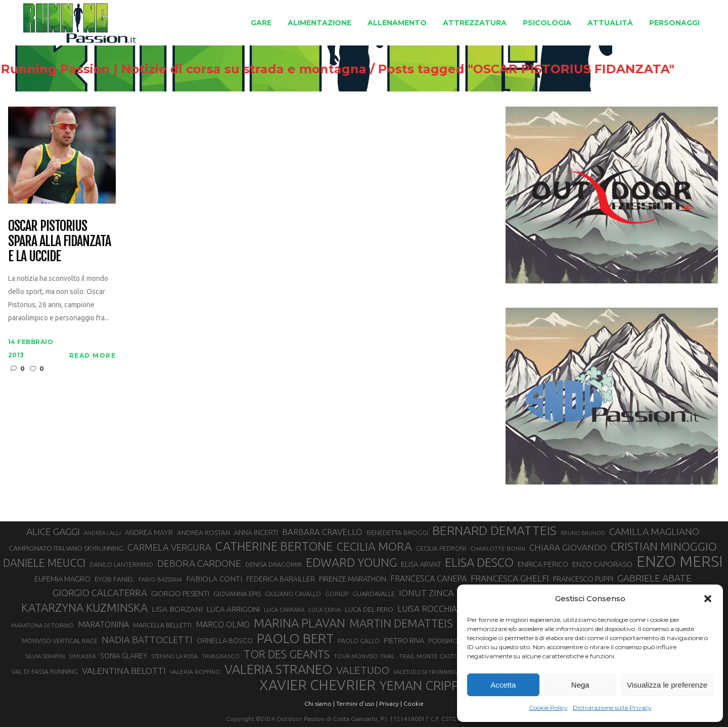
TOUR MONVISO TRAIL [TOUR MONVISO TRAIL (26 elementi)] (364, 656)
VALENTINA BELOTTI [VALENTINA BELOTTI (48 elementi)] (124, 671)
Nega (580, 685)
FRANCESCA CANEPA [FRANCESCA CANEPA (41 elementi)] (428, 578)
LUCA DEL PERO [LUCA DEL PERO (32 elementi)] (369, 609)
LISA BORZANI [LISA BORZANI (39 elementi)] (177, 609)
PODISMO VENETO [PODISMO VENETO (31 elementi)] (456, 641)
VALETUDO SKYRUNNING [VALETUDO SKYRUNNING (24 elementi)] (425, 672)
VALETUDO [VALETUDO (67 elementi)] (363, 670)
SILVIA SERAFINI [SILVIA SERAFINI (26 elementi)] (45, 656)
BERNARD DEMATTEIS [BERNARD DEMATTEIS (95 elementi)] (494, 530)
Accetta (503, 685)
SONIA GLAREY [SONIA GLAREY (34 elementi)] (124, 656)
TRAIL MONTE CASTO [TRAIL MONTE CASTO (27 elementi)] (429, 656)
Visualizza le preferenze (667, 685)
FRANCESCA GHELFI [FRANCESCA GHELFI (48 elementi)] (510, 578)
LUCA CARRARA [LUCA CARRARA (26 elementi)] (284, 610)
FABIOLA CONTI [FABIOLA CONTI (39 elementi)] (214, 579)
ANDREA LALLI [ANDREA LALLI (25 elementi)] (102, 533)
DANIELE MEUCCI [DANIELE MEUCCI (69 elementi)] (44, 563)
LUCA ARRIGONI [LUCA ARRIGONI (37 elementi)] (233, 609)
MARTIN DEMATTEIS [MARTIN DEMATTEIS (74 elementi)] (401, 623)
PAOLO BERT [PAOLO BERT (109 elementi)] (295, 639)
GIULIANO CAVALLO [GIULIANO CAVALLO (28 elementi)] (293, 594)
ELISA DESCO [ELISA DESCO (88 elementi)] (479, 563)
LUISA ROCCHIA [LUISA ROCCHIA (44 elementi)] (427, 609)
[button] (708, 599)
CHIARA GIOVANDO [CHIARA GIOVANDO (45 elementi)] (568, 547)
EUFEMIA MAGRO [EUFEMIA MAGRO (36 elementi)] (62, 579)
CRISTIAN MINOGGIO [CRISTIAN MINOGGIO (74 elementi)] (664, 546)
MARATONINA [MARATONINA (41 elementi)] (103, 624)
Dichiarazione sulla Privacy (612, 708)
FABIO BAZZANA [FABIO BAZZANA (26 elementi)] (160, 579)
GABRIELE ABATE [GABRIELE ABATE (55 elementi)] (654, 578)
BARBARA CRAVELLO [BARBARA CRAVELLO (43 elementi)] (322, 532)
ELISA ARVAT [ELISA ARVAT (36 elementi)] (421, 564)
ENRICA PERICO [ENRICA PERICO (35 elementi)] (543, 564)
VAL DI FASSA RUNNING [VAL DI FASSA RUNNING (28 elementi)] (45, 672)
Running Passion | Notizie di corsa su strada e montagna (236, 69)
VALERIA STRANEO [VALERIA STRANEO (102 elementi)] (278, 669)
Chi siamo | (320, 704)
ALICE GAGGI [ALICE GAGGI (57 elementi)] (53, 531)
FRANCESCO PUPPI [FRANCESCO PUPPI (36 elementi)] (583, 579)
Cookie (414, 704)
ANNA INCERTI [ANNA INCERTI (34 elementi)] (256, 532)
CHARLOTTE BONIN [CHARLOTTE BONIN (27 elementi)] (498, 548)
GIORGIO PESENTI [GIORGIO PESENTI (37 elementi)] (180, 593)
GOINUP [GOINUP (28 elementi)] (337, 594)
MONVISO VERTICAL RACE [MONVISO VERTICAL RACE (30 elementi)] (60, 641)
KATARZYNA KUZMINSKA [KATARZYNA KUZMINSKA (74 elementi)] (84, 608)
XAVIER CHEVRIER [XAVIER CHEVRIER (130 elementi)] (317, 685)
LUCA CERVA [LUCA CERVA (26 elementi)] (325, 610)
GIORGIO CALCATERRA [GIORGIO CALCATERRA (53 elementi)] (100, 593)
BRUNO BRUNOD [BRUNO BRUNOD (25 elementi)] (583, 533)
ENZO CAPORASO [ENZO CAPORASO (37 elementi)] (602, 564)
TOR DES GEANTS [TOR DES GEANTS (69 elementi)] (287, 654)
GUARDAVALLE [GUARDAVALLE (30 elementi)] (374, 594)
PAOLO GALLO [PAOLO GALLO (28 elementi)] (359, 641)
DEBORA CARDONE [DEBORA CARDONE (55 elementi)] (199, 563)
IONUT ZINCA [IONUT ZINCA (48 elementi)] (426, 593)
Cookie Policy (548, 708)
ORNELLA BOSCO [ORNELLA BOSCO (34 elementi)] (225, 641)
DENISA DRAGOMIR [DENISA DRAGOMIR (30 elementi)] (274, 564)
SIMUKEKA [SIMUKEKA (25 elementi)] (83, 656)
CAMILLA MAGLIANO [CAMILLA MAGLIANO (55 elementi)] (654, 531)
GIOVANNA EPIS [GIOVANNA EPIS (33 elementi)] (237, 594)
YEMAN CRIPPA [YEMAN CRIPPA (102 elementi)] (423, 686)
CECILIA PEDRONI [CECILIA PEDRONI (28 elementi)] (441, 548)
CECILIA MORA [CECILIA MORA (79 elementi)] (374, 546)
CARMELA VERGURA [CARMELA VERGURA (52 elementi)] (169, 547)
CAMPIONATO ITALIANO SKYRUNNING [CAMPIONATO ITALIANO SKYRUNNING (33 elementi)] (66, 548)
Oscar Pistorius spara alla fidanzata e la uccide (59, 241)
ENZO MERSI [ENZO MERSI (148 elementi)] (680, 562)
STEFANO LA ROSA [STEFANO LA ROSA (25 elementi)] (175, 656)
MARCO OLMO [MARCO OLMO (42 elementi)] (223, 624)
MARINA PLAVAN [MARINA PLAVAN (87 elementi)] (300, 623)
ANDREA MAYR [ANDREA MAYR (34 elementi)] (149, 532)
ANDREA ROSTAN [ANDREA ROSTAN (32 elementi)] (203, 532)
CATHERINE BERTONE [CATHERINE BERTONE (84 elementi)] (274, 546)
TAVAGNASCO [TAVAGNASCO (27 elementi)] (221, 656)
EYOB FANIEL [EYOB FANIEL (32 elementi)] (115, 579)
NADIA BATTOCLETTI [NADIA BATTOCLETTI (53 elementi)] (147, 640)
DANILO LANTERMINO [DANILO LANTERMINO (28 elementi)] (121, 565)
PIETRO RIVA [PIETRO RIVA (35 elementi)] (404, 640)
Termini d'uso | (357, 704)
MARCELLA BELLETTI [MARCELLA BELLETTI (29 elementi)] (162, 625)
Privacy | (391, 704)
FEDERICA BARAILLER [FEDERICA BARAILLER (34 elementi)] (281, 579)
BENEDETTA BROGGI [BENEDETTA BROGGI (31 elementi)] (397, 533)
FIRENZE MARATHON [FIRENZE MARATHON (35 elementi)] (353, 579)
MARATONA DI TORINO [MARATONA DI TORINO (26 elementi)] (42, 625)
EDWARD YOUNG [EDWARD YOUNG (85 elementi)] (351, 562)
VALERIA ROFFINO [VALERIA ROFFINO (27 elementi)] (195, 672)
